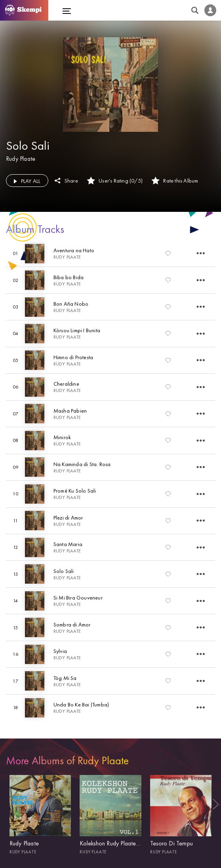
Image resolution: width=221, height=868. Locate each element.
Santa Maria (68, 544)
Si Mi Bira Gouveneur (78, 598)
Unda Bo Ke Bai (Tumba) (81, 704)
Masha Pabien (70, 411)
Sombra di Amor (72, 624)
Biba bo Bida (69, 277)
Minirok (62, 437)
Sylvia (60, 651)
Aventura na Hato (74, 250)
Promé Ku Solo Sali (75, 491)
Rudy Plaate (21, 159)
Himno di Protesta (73, 357)
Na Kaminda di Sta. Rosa (82, 464)
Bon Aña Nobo (71, 304)
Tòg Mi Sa (65, 678)
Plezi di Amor (68, 518)
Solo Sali (64, 571)
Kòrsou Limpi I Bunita (77, 330)
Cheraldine (66, 384)
